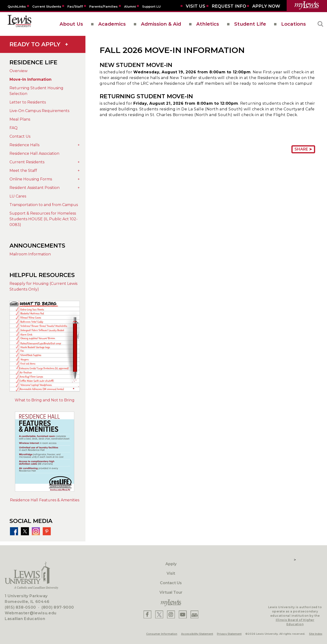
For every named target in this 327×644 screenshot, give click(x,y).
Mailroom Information (30, 254)
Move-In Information (30, 79)
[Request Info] (229, 6)
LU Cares (18, 196)
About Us (71, 24)
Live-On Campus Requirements (39, 111)
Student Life (250, 24)
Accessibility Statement (197, 634)
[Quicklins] (17, 6)
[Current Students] (47, 6)
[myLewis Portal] (307, 5)
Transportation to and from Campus (44, 205)
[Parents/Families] (103, 6)
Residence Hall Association (34, 153)
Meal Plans (20, 119)
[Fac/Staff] (75, 6)
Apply (171, 564)
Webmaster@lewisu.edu (31, 613)
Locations (294, 24)
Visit (171, 573)
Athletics (208, 24)
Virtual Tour (171, 592)
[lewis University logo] (19, 24)
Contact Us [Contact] (171, 583)
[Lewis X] (159, 614)
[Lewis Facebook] (147, 614)
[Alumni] (130, 6)
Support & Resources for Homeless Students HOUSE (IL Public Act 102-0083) (44, 219)
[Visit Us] (196, 6)
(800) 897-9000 (58, 607)
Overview (19, 71)
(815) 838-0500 (20, 607)
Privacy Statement (229, 634)
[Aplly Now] (266, 6)
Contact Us (20, 136)
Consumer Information (162, 634)
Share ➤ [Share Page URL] (303, 149)
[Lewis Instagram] (171, 614)
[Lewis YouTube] (183, 614)
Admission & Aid (161, 24)
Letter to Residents (28, 102)
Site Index (316, 634)
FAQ (14, 128)
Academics (112, 24)
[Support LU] (151, 6)
